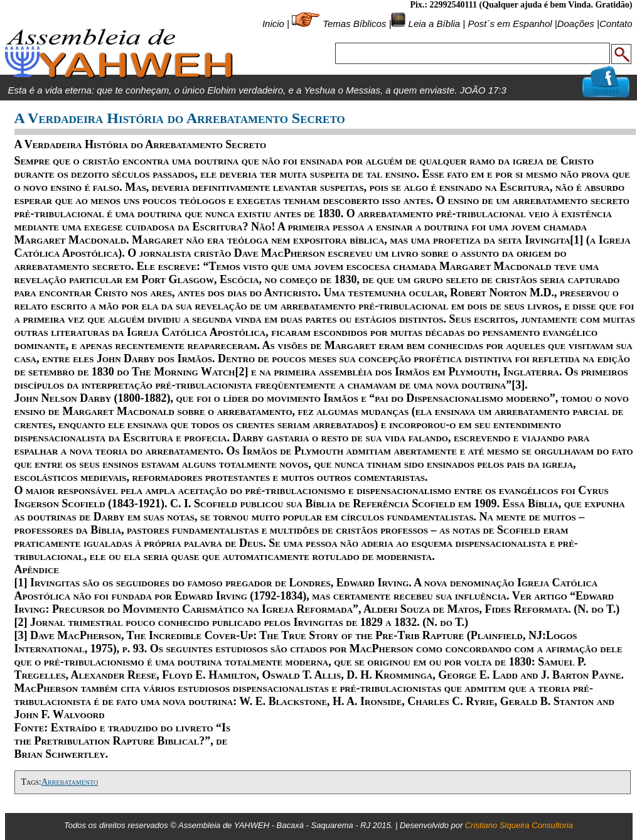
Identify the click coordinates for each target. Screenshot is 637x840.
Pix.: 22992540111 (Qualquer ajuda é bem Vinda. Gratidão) (521, 5)
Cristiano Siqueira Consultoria (519, 825)
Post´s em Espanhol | (512, 24)
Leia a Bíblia (433, 24)
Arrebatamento (70, 782)
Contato (616, 24)
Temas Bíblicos (354, 24)
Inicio (273, 24)
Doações (576, 24)
